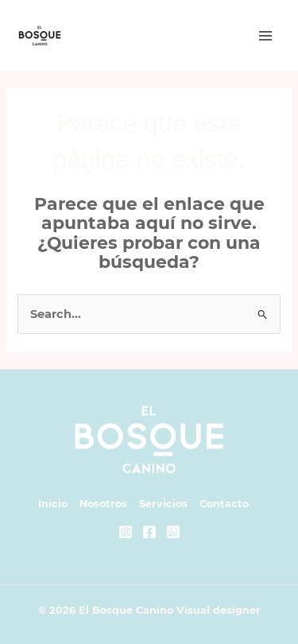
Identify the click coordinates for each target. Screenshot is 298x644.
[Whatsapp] (173, 532)
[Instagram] (126, 532)
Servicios (163, 504)
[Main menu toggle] (265, 36)
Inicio (53, 504)
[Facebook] (149, 532)
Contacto (224, 504)
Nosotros (103, 504)
